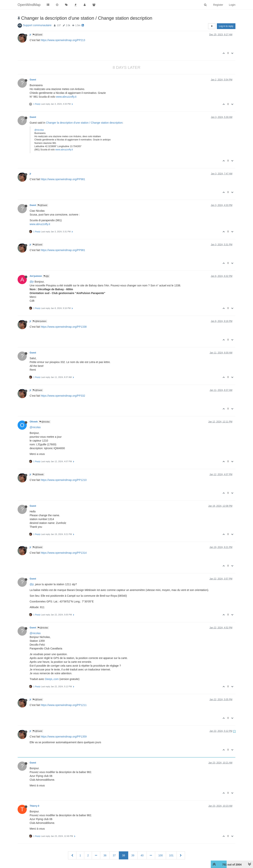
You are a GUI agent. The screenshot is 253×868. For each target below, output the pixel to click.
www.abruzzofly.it (66, 97)
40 (142, 855)
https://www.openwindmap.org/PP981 (63, 179)
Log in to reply (226, 26)
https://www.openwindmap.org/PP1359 (64, 737)
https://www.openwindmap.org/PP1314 (64, 553)
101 (171, 855)
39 (133, 855)
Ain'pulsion (36, 276)
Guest (33, 80)
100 (160, 855)
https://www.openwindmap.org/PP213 (63, 40)
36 (105, 855)
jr (30, 35)
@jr (46, 276)
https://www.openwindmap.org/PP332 (63, 396)
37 (114, 855)
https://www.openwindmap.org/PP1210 (64, 480)
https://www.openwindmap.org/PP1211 (64, 705)
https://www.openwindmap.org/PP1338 (64, 327)
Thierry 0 (34, 806)
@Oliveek (38, 475)
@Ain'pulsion (39, 321)
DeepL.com (52, 679)
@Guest (37, 35)
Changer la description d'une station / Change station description (84, 123)
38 (124, 855)
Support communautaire (37, 25)
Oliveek (34, 422)
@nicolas (39, 130)
